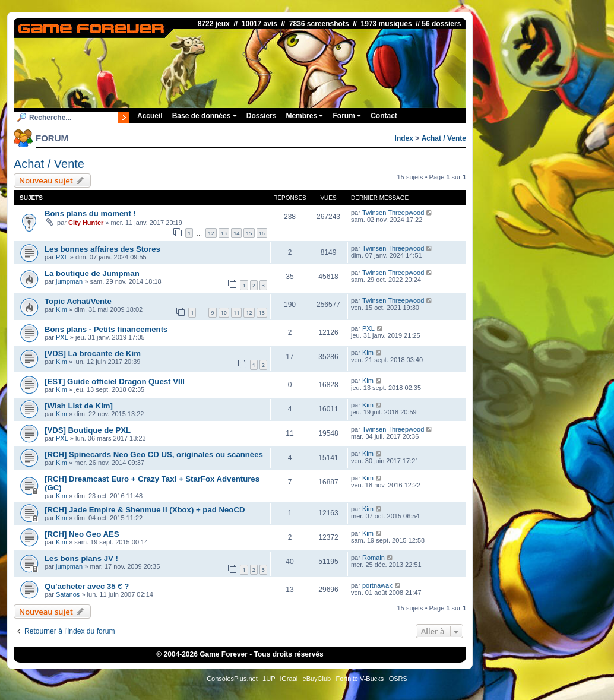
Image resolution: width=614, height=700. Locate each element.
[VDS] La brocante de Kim (93, 354)
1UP (269, 679)
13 (224, 233)
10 (224, 313)
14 (236, 233)
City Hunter (86, 223)
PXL (62, 257)
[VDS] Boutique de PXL (88, 430)
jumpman (69, 281)
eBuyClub (317, 679)
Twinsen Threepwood (393, 213)
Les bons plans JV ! (81, 558)
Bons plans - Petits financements (106, 329)
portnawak (377, 585)
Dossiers (262, 116)
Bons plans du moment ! (90, 213)
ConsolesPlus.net (232, 679)
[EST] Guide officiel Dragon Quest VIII (115, 381)
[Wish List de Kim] (79, 406)
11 (236, 313)
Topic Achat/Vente (78, 301)
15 (249, 233)
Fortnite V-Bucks (360, 679)
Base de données (205, 116)
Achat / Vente (444, 138)
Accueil (150, 116)
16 (262, 233)
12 (211, 233)
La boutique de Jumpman (92, 273)
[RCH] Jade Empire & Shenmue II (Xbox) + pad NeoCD (145, 510)
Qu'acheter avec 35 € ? (87, 586)
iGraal (289, 679)
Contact (384, 116)
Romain (374, 558)
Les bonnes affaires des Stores (102, 249)
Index (404, 138)
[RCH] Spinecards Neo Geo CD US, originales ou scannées (154, 454)
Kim (61, 309)
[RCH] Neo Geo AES (82, 534)
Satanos (68, 594)
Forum (347, 116)
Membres (304, 116)
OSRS (398, 679)
